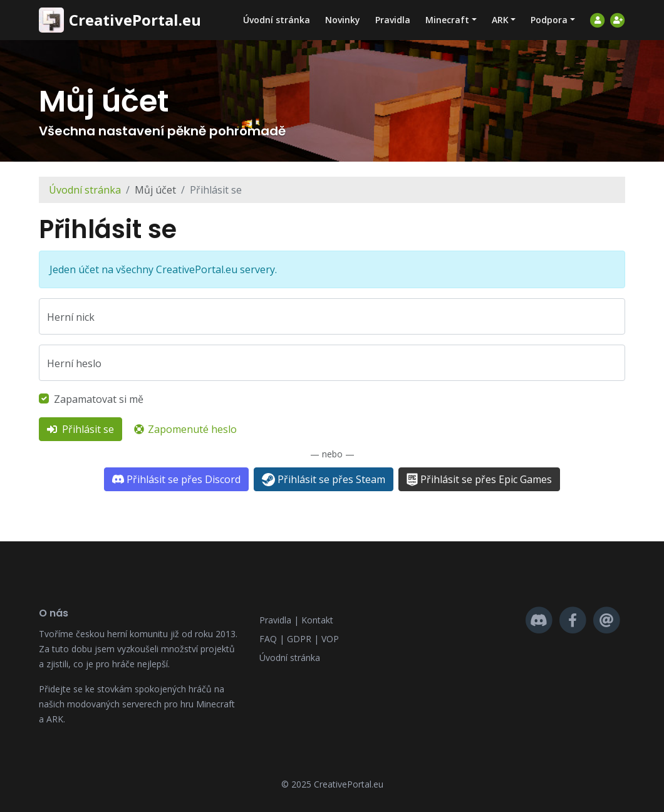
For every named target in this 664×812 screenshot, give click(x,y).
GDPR (299, 639)
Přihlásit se (80, 429)
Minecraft (447, 20)
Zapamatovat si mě (99, 399)
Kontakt (317, 620)
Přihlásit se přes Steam (324, 479)
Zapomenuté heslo (185, 429)
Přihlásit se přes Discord (176, 479)
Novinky (343, 20)
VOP (330, 639)
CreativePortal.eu (135, 20)
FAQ (268, 639)
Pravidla (393, 20)
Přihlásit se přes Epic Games (479, 479)
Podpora (549, 20)
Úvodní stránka (277, 20)
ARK (500, 20)
